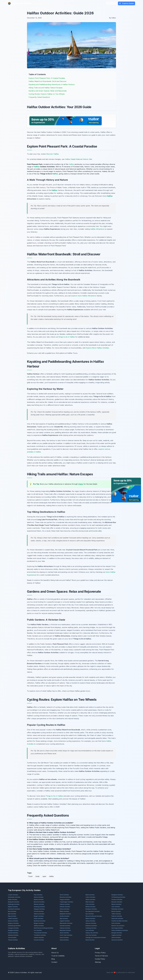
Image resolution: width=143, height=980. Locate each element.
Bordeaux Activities (91, 909)
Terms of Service (101, 956)
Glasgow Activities (39, 909)
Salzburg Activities (91, 928)
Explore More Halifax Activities (97, 348)
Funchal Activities (13, 933)
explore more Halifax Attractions (84, 296)
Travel (30, 876)
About (71, 3)
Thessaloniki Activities (40, 933)
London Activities (13, 895)
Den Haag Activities (117, 928)
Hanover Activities (91, 923)
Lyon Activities (90, 930)
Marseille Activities (65, 930)
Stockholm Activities (14, 909)
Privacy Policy (100, 953)
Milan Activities (90, 902)
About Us (55, 953)
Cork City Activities (91, 935)
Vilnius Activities (39, 919)
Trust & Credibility (58, 956)
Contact (54, 962)
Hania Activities (64, 938)
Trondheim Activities (40, 935)
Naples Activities (13, 907)
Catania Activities (39, 938)
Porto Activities (90, 904)
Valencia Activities (39, 914)
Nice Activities (12, 911)
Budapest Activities (117, 895)
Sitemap (98, 962)
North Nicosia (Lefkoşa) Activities (44, 928)
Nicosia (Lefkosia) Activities (94, 916)
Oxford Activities (39, 911)
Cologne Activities (13, 928)
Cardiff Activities (13, 919)
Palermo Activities (117, 916)
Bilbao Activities (64, 911)
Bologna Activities (117, 933)
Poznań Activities (39, 940)
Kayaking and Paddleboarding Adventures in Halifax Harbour (52, 84)
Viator (81, 484)
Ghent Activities (116, 938)
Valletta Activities (39, 926)
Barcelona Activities (66, 897)
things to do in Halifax (67, 337)
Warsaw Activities (39, 904)
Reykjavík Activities (14, 902)
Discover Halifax (52, 154)
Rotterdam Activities (117, 909)
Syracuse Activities (117, 940)
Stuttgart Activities (13, 930)
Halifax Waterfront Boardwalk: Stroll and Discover (48, 81)
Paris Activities (38, 895)
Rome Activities (64, 895)
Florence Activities (117, 900)
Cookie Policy (100, 959)
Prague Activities (65, 900)
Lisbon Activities (90, 897)
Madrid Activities (39, 900)
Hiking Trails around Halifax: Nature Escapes (46, 88)
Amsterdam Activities (14, 897)
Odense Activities (65, 928)
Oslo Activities (116, 907)
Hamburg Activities (39, 907)
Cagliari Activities (117, 935)
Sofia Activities (116, 923)
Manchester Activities (66, 923)
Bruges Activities (39, 916)
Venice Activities (39, 897)
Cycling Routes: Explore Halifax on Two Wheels (47, 94)
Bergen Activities (39, 923)
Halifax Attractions (97, 229)
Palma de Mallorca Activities (120, 930)
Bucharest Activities (40, 921)
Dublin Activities (13, 900)
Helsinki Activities (65, 907)
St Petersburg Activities (118, 897)
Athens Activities (90, 900)
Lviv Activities (38, 930)
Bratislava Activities (91, 926)
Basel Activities (90, 940)
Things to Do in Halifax (54, 796)
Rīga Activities (12, 916)
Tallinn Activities (116, 914)
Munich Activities (116, 904)
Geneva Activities (13, 921)
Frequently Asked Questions (39, 97)
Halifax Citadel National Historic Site (78, 159)
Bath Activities (12, 914)
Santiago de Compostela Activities (96, 938)
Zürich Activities (64, 933)
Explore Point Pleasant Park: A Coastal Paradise (47, 78)
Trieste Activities (13, 940)
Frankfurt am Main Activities (120, 921)
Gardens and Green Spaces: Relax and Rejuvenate (48, 91)
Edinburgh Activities (14, 904)
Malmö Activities (90, 919)
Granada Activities (65, 926)
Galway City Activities (92, 933)
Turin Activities (12, 938)
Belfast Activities (91, 907)
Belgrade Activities (65, 914)
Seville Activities (65, 916)
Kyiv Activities (90, 914)
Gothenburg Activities (14, 926)
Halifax (71, 164)
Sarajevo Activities (13, 923)
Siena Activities (64, 940)
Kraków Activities (65, 904)
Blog (65, 3)
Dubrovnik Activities (117, 919)
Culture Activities (20, 3)
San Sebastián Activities (93, 911)
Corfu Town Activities (66, 935)
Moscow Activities (39, 902)
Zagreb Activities (65, 921)
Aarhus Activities (90, 921)
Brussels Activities (117, 902)
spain (44, 876)
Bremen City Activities (118, 926)
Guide (37, 876)
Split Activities (64, 919)
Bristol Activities (116, 911)
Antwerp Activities (13, 935)
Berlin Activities (90, 895)
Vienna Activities (65, 909)
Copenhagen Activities (66, 902)
